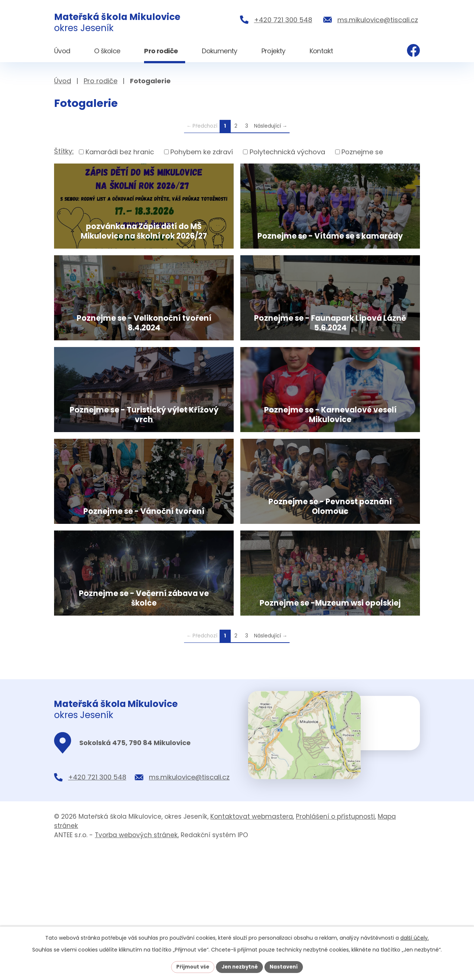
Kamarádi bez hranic (120, 152)
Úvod (63, 81)
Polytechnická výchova (287, 152)
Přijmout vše (190, 966)
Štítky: (64, 151)
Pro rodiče (101, 81)
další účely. (415, 937)
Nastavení (287, 966)
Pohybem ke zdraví (202, 152)
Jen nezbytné (240, 966)
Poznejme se (362, 152)
